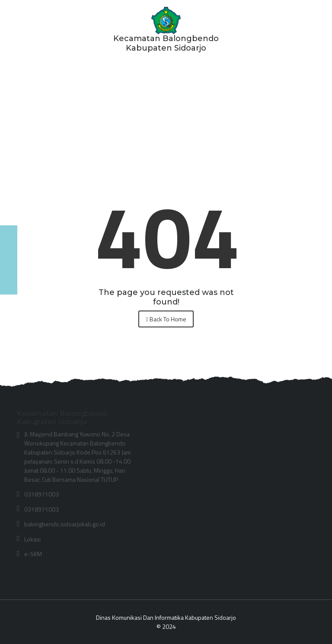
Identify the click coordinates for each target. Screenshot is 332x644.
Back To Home (166, 319)
